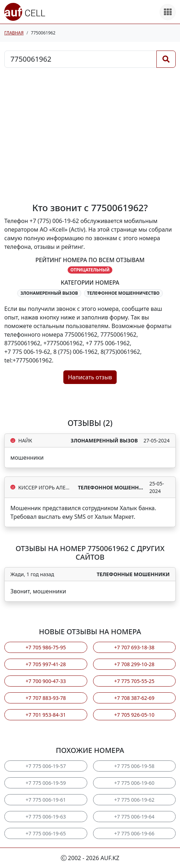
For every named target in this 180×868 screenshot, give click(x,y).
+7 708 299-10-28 (134, 664)
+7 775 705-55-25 (134, 681)
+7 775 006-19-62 (134, 800)
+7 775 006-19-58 (134, 766)
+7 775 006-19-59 (46, 783)
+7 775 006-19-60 (134, 783)
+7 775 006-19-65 (46, 833)
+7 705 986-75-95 (46, 647)
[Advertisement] (90, 135)
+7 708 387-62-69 (134, 698)
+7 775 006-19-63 (46, 817)
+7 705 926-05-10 (134, 715)
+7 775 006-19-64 (134, 817)
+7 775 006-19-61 (46, 800)
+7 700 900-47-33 (46, 681)
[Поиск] (166, 59)
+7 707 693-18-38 (134, 647)
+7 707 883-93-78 (46, 698)
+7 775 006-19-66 (134, 833)
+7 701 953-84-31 (46, 715)
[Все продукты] (168, 12)
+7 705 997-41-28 (46, 664)
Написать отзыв (90, 377)
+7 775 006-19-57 (46, 766)
